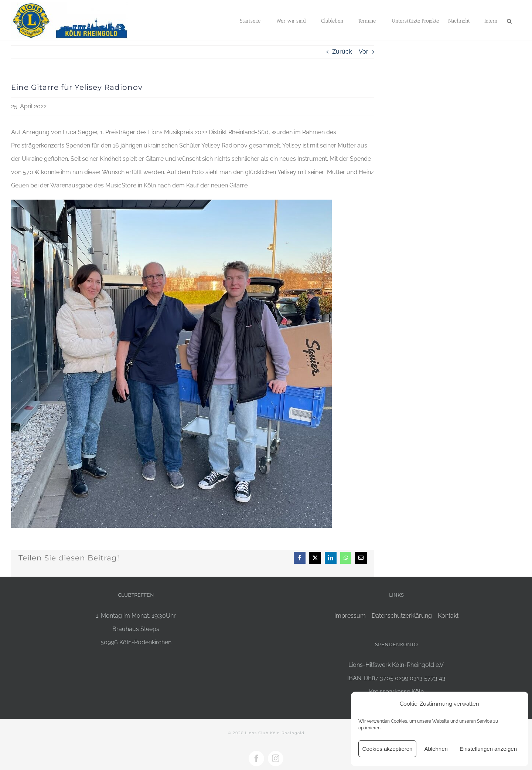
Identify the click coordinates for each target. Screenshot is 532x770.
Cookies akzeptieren (388, 749)
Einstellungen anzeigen (488, 749)
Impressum (350, 616)
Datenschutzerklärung (402, 616)
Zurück (342, 52)
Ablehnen (436, 749)
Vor (364, 52)
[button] (509, 20)
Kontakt (448, 616)
